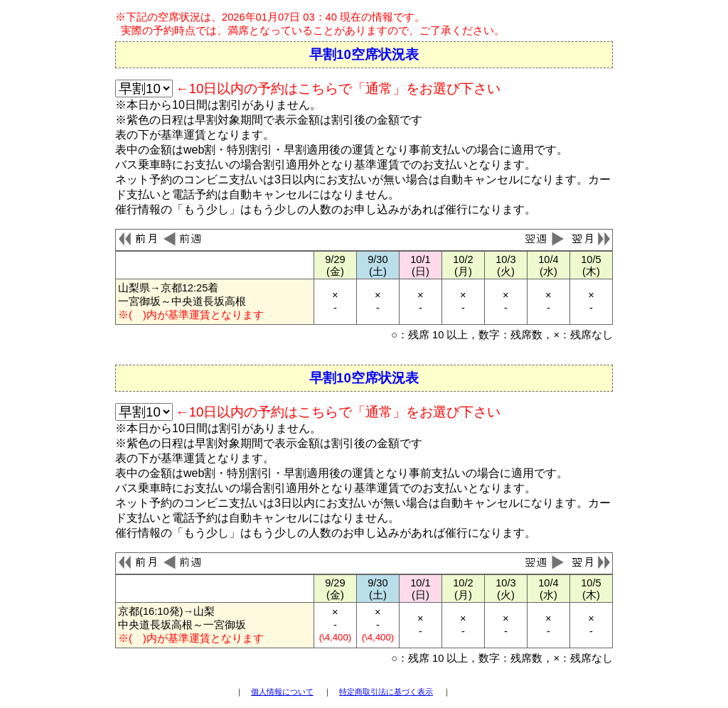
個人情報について (282, 692)
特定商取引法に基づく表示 (386, 692)
